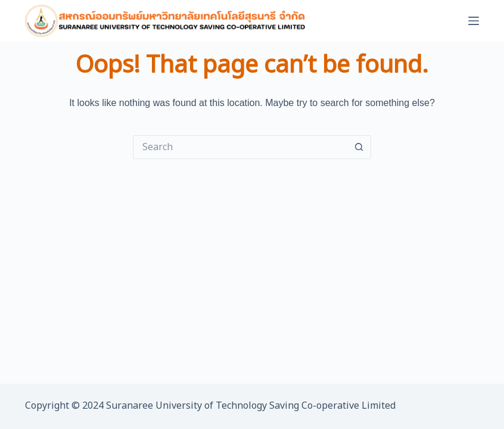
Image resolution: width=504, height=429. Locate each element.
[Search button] (359, 147)
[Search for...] (240, 147)
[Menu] (474, 21)
